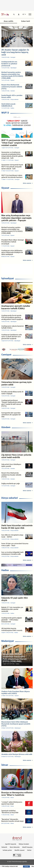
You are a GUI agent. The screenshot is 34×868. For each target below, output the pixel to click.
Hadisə (5, 570)
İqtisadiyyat (8, 278)
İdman (5, 765)
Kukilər (29, 850)
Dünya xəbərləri (10, 498)
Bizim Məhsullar (15, 847)
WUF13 (5, 113)
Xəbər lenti (26, 21)
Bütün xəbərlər (27, 183)
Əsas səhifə (8, 21)
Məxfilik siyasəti (20, 850)
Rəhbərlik (4, 847)
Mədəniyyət (8, 641)
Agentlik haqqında (11, 844)
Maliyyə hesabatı (24, 844)
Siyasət (5, 188)
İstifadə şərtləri (7, 850)
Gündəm (6, 427)
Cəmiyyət (6, 355)
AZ (23, 14)
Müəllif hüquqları (27, 847)
